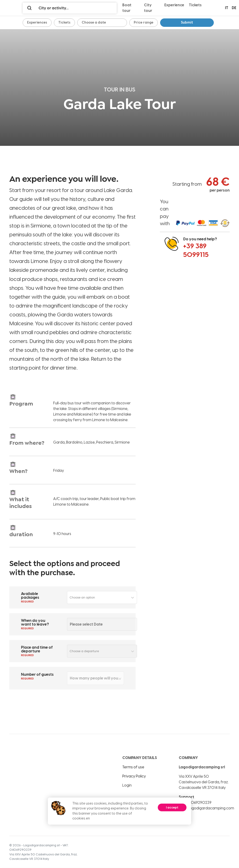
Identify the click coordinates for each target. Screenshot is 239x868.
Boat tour (127, 8)
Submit (187, 22)
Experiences (37, 22)
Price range (144, 22)
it (227, 8)
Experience (174, 5)
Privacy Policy (134, 776)
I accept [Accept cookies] (172, 807)
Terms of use (133, 767)
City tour (148, 8)
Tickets (195, 5)
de (234, 8)
